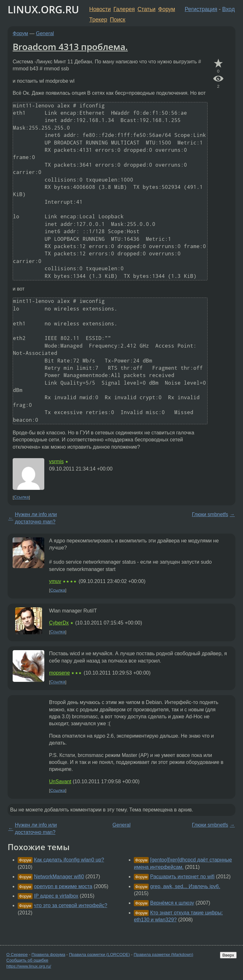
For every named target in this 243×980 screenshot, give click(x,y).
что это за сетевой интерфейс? (70, 905)
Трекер (98, 20)
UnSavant (60, 781)
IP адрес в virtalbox (56, 896)
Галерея (124, 9)
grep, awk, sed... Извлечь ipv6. (185, 886)
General (45, 33)
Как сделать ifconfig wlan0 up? (69, 860)
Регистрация (201, 9)
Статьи (146, 9)
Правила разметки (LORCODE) (100, 954)
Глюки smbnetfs (210, 514)
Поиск (118, 20)
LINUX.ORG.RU (43, 9)
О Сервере (17, 954)
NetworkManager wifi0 (59, 877)
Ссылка (21, 497)
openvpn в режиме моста (63, 886)
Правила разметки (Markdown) (163, 954)
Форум (167, 9)
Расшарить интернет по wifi (183, 877)
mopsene (59, 673)
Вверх (228, 955)
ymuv (55, 581)
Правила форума (49, 954)
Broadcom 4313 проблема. (70, 47)
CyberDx (59, 623)
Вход (228, 9)
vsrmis (56, 461)
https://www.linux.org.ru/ (29, 966)
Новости (100, 9)
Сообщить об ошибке (27, 960)
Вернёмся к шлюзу (172, 903)
